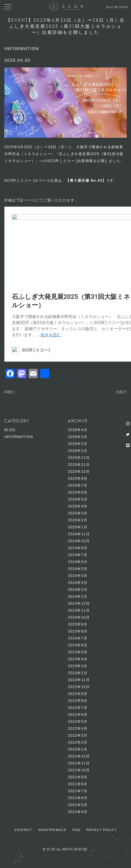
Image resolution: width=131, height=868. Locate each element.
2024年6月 (78, 562)
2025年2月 (78, 520)
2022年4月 (78, 729)
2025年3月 (78, 513)
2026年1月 (78, 451)
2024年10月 (79, 541)
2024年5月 (78, 569)
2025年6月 (78, 492)
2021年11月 (79, 763)
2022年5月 (78, 722)
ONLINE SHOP (117, 7)
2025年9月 (78, 479)
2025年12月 (79, 458)
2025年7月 (78, 486)
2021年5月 (78, 805)
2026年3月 (78, 437)
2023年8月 (78, 631)
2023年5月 (78, 652)
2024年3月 (78, 583)
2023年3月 (78, 666)
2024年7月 (78, 555)
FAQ (76, 830)
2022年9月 (78, 694)
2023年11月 (79, 610)
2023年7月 (78, 638)
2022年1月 (78, 749)
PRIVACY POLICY (101, 830)
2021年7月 (78, 791)
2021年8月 (78, 784)
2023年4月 (78, 659)
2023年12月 (79, 604)
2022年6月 (78, 715)
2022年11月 (79, 680)
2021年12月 (79, 756)
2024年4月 (78, 576)
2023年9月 (78, 624)
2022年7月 (78, 708)
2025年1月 (78, 527)
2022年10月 (79, 687)
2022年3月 (78, 735)
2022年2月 (78, 742)
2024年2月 (78, 590)
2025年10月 (79, 472)
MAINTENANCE (52, 830)
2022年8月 (78, 701)
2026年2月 (78, 444)
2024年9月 (78, 548)
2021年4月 (78, 812)
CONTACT (23, 830)
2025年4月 (78, 506)
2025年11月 (79, 465)
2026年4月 (78, 430)
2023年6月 (78, 645)
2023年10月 (79, 617)
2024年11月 (79, 534)
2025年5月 (78, 499)
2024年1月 (78, 597)
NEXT (121, 392)
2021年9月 (78, 777)
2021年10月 (79, 770)
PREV (10, 392)
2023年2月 (78, 673)
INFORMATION (19, 437)
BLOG (10, 430)
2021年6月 (78, 798)
